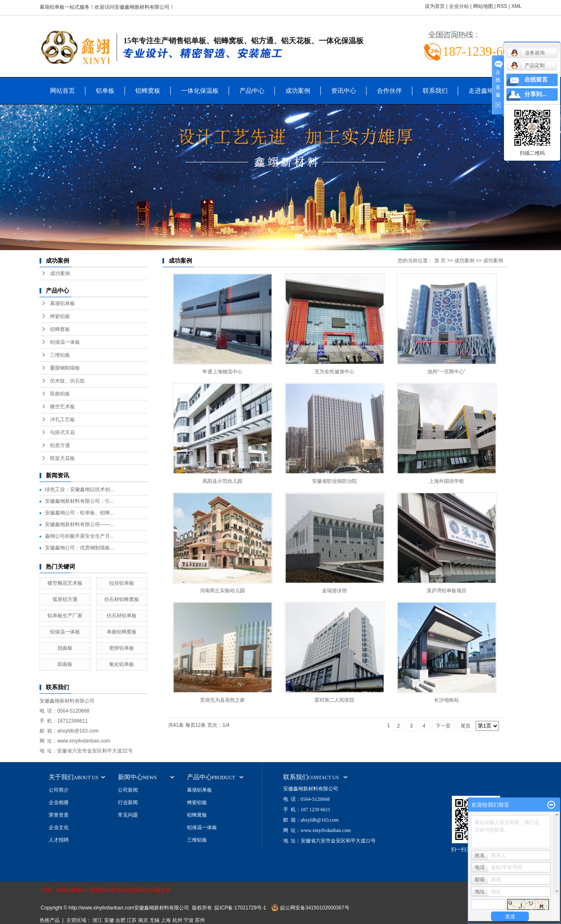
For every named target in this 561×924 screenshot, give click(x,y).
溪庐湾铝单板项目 (446, 591)
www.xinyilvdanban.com (84, 741)
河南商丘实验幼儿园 (222, 591)
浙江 (97, 920)
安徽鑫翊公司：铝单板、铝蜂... (80, 513)
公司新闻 (128, 790)
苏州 (200, 920)
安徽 (109, 920)
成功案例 (298, 91)
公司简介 (59, 790)
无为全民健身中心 (334, 372)
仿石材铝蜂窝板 (122, 599)
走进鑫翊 (481, 91)
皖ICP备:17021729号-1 (240, 908)
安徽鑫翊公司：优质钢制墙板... (80, 548)
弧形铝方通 (65, 599)
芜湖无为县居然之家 (222, 700)
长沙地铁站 (446, 700)
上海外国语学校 (446, 481)
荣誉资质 (59, 815)
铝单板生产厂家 (65, 616)
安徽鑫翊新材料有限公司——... (80, 524)
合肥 (120, 920)
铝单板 (105, 91)
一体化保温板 (200, 91)
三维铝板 (60, 355)
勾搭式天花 (62, 432)
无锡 (155, 920)
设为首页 (435, 6)
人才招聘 (59, 840)
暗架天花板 (62, 458)
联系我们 (435, 91)
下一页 (443, 726)
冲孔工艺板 (62, 420)
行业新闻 (128, 802)
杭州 (177, 920)
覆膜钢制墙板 (65, 368)
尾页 (466, 726)
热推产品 (50, 920)
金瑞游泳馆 (334, 591)
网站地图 (483, 6)
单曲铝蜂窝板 (122, 632)
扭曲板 (65, 648)
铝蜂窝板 (148, 91)
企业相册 (59, 802)
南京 (143, 920)
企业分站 (459, 6)
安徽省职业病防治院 (334, 481)
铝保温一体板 (65, 342)
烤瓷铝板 (60, 316)
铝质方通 (60, 445)
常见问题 (128, 815)
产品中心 (252, 91)
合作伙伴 (389, 91)
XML (517, 6)
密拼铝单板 (122, 648)
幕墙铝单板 (62, 303)
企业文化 (59, 827)
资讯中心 (344, 91)
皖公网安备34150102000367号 (315, 908)
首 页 (440, 261)
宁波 (189, 920)
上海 (166, 920)
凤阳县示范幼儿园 (222, 481)
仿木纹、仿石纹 (67, 381)
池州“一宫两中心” (446, 372)
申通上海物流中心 (222, 372)
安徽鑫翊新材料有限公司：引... (80, 501)
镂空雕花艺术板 (65, 583)
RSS (502, 6)
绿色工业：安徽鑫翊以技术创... (80, 489)
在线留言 (536, 80)
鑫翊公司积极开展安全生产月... (80, 536)
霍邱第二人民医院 (334, 700)
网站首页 (62, 91)
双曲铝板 (60, 394)
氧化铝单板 (122, 664)
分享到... (535, 94)
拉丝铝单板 (122, 583)
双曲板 (65, 664)
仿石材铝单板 (122, 616)
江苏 (132, 920)
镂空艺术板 (62, 407)
